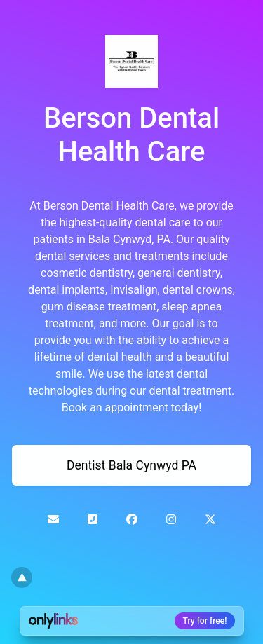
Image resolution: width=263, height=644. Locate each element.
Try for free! (205, 621)
